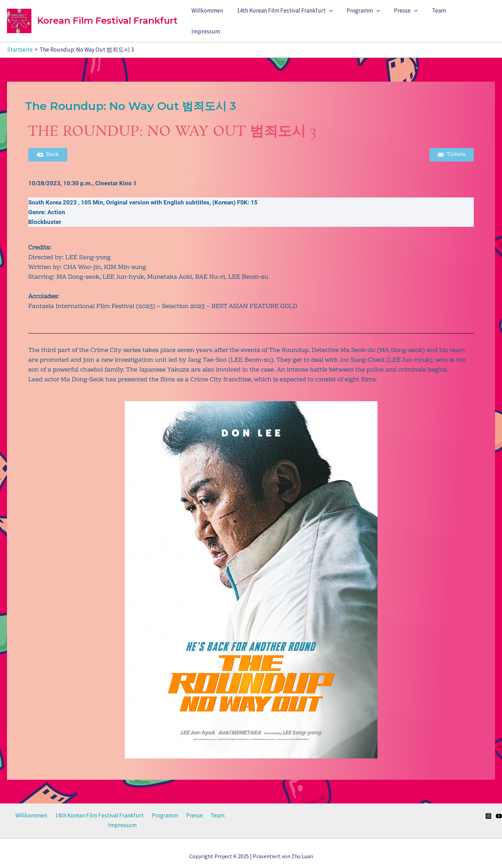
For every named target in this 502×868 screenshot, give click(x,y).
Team (442, 18)
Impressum (475, 18)
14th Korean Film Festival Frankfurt (294, 18)
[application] (338, 18)
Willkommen (218, 18)
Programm (371, 18)
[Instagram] (488, 810)
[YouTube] (499, 810)
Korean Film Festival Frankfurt (107, 18)
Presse (411, 18)
